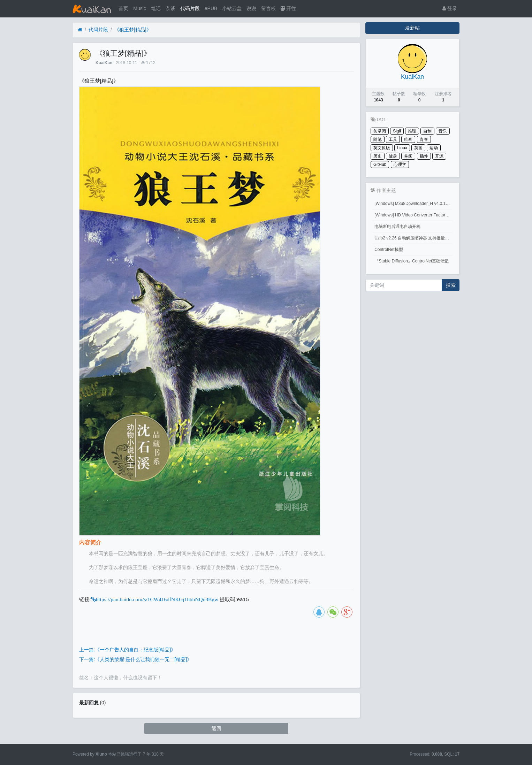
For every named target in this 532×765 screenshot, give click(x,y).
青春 (424, 139)
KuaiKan (104, 63)
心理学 (400, 165)
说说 (251, 8)
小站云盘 (232, 8)
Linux (402, 148)
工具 (393, 139)
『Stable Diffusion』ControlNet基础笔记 (412, 261)
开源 (439, 156)
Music (140, 8)
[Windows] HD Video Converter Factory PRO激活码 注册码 (414, 215)
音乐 (443, 131)
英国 (418, 148)
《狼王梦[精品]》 (133, 30)
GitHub (380, 165)
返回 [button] (216, 728)
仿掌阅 (380, 131)
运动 (434, 148)
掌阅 (408, 156)
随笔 (378, 139)
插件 (424, 156)
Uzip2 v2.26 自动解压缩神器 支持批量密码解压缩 (414, 238)
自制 (427, 131)
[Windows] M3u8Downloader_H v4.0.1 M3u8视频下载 (414, 204)
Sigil (397, 131)
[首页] (80, 30)
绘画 (408, 139)
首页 (123, 8)
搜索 (451, 285)
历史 (378, 156)
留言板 (268, 8)
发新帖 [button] (412, 28)
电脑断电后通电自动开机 (397, 227)
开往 (288, 8)
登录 (450, 8)
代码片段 (190, 8)
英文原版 (382, 148)
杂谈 (170, 8)
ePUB (211, 8)
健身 (393, 156)
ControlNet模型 (389, 250)
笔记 (156, 8)
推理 (412, 131)
